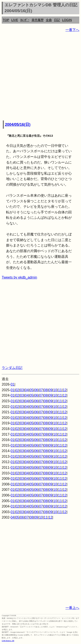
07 (41, 390)
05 (32, 390)
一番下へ (72, 30)
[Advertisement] (40, 77)
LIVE (15, 20)
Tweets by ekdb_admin (19, 277)
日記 (57, 20)
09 (51, 390)
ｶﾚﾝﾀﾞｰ (25, 20)
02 (17, 390)
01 (13, 384)
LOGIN (67, 20)
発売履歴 (38, 20)
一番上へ (72, 608)
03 (22, 390)
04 (27, 390)
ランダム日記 (12, 368)
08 (46, 390)
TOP (6, 20)
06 (36, 390)
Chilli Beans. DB (8, 641)
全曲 (49, 20)
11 (60, 390)
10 (55, 390)
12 (65, 390)
